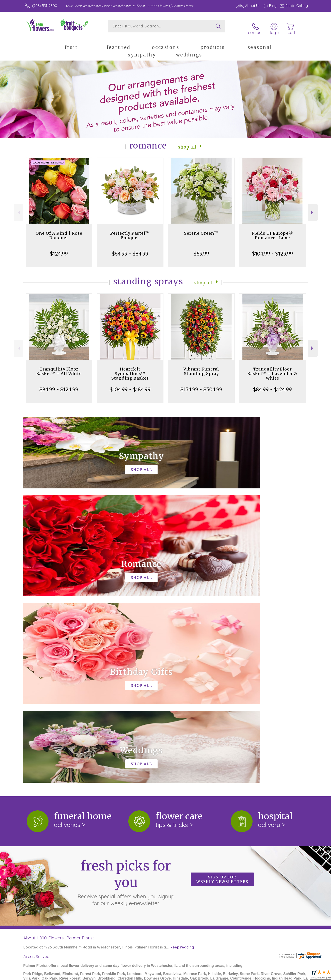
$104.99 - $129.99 (273, 249)
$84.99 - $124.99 (59, 385)
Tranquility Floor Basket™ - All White (59, 367)
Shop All (187, 142)
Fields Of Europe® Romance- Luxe (272, 231)
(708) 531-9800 (45, 6)
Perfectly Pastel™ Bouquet (130, 231)
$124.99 (59, 249)
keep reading (182, 757)
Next (313, 208)
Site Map (295, 975)
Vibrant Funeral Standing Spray (201, 367)
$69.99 (201, 249)
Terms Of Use (204, 975)
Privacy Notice (231, 975)
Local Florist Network (266, 975)
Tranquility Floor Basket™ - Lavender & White (272, 369)
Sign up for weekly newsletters (222, 689)
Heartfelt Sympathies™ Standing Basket (130, 369)
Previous (18, 208)
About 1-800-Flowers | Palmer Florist (59, 747)
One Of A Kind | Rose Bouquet (59, 231)
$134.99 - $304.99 (201, 385)
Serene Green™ (201, 229)
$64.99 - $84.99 (130, 249)
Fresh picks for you (126, 691)
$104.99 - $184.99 (130, 385)
